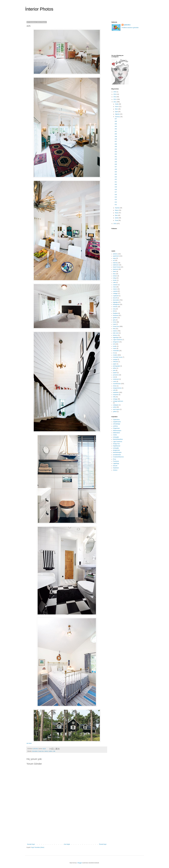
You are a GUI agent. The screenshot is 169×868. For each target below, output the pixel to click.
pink (114, 370)
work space (116, 409)
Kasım (117, 107)
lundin (115, 346)
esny (114, 309)
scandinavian (117, 384)
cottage (115, 293)
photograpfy (116, 366)
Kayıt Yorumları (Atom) (38, 847)
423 (116, 177)
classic (115, 289)
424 (116, 174)
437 (116, 142)
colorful (115, 291)
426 (116, 169)
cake (114, 282)
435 (116, 147)
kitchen (115, 335)
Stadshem (116, 468)
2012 (115, 99)
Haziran (117, 208)
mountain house (118, 357)
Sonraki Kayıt (31, 844)
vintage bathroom (118, 401)
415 (116, 197)
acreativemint (117, 455)
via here (29, 743)
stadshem (116, 392)
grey (114, 320)
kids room (116, 333)
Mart (116, 215)
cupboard (116, 296)
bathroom (116, 265)
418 (116, 189)
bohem (115, 276)
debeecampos (117, 431)
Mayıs (117, 210)
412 (116, 205)
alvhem (115, 254)
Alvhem (115, 470)
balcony (115, 263)
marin (115, 348)
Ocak (117, 220)
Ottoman (116, 362)
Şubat (117, 218)
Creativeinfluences (118, 457)
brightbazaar (117, 446)
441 (116, 131)
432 (116, 154)
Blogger (80, 863)
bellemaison (117, 433)
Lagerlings (116, 463)
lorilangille (116, 437)
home (115, 322)
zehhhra (115, 426)
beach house (117, 267)
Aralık (117, 104)
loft (114, 344)
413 (116, 202)
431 (116, 157)
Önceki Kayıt (103, 844)
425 (116, 172)
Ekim (117, 109)
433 (116, 152)
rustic (115, 381)
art (114, 260)
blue (114, 274)
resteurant (116, 379)
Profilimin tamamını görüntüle (130, 28)
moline (115, 435)
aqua (115, 258)
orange (115, 359)
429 (116, 162)
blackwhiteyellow (118, 439)
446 (116, 121)
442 (116, 129)
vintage (115, 399)
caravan (115, 285)
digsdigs (115, 302)
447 (116, 119)
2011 (115, 102)
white (115, 407)
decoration (35, 751)
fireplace (115, 313)
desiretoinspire (117, 452)
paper (115, 364)
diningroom (116, 304)
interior (46, 751)
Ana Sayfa (67, 844)
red (114, 377)
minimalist (116, 351)
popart (115, 373)
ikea (114, 329)
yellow (115, 412)
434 (116, 149)
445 (116, 124)
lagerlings (116, 337)
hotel (114, 324)
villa (54, 751)
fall (114, 311)
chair (114, 287)
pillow (115, 368)
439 (116, 137)
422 (116, 179)
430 (116, 159)
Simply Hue (116, 444)
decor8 (115, 298)
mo (114, 353)
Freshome (116, 461)
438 (116, 139)
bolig (114, 278)
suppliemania (117, 422)
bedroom (116, 269)
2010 (115, 224)
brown (115, 280)
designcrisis (116, 450)
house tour (41, 751)
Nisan (117, 213)
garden (115, 318)
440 (116, 134)
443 (116, 126)
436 (116, 144)
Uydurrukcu (116, 420)
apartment (116, 256)
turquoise (116, 395)
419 (116, 187)
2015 (115, 92)
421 (116, 182)
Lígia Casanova (118, 340)
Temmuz (118, 117)
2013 (115, 97)
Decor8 (115, 466)
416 (116, 195)
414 (116, 200)
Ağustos (118, 114)
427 (116, 167)
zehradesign (117, 424)
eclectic (115, 307)
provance (116, 375)
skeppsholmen (117, 388)
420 (116, 184)
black (115, 271)
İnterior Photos (39, 9)
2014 (115, 94)
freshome (116, 315)
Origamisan (116, 428)
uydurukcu (127, 25)
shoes (115, 386)
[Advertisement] (67, 827)
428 (116, 164)
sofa (114, 390)
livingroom (116, 342)
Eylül (117, 112)
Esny (115, 459)
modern (50, 751)
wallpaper (116, 405)
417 (116, 192)
